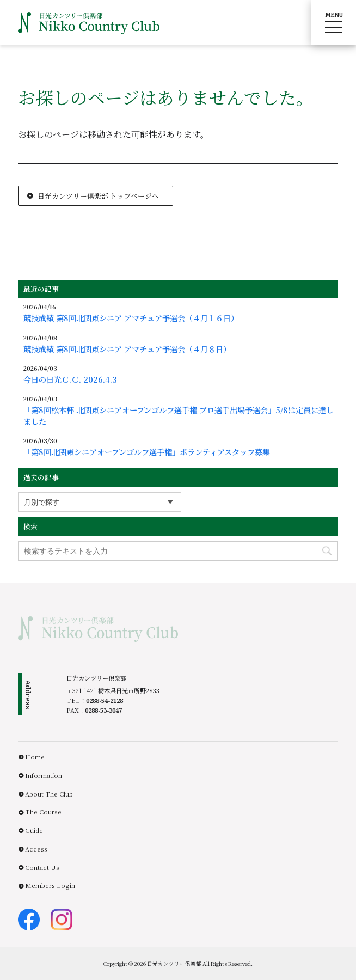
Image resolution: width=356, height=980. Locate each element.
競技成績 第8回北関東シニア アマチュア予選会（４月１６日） (131, 318)
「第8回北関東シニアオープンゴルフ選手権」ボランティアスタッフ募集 (147, 452)
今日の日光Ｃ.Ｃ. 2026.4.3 (70, 379)
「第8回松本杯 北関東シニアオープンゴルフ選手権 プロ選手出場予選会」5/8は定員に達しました (179, 415)
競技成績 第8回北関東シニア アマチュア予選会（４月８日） (127, 349)
